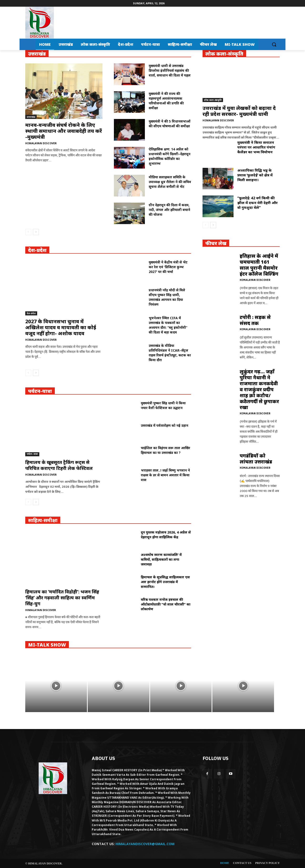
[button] (274, 44)
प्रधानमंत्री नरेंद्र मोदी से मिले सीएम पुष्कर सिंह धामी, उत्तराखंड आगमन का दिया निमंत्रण (167, 297)
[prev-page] (28, 232)
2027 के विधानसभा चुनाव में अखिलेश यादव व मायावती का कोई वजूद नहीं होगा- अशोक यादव (61, 327)
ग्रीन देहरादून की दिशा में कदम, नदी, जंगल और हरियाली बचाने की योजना (169, 210)
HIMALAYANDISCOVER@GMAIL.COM (145, 844)
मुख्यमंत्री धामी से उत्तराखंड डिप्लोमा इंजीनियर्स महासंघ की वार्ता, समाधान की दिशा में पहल (170, 70)
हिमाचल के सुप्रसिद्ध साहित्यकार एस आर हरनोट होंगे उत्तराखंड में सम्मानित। (165, 582)
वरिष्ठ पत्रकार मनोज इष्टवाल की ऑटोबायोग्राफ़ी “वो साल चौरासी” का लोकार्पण (166, 604)
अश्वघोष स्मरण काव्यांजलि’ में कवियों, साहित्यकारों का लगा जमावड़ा (161, 559)
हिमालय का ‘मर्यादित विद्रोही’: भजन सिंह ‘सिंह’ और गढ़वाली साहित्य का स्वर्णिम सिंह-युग (62, 598)
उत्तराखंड (31, 117)
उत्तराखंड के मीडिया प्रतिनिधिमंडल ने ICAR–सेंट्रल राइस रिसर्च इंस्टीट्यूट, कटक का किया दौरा (170, 353)
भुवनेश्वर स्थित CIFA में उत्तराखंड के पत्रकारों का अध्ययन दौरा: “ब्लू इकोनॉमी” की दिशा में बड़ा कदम (168, 325)
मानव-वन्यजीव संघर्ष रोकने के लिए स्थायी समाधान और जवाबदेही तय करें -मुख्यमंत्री (64, 131)
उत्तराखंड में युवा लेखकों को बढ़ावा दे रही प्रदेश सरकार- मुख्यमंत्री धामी (239, 111)
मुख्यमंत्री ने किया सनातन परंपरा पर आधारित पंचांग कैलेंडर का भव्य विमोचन (256, 147)
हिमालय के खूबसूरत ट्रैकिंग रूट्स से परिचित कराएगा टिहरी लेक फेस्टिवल (59, 465)
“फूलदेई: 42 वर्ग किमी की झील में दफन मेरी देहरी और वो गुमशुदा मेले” (257, 203)
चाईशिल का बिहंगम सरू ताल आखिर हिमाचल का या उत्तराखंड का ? (165, 450)
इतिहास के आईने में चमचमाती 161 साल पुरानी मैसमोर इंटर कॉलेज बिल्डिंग (259, 265)
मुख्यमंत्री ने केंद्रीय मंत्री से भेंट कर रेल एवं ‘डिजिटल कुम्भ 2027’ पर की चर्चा (168, 267)
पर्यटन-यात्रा (32, 454)
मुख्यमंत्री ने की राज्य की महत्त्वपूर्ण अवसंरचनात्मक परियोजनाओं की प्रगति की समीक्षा (166, 101)
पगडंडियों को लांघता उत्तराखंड (256, 459)
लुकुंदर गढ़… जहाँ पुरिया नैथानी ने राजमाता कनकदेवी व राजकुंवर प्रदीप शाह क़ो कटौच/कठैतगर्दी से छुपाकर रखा (259, 389)
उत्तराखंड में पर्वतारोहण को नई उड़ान (165, 425)
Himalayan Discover (41, 143)
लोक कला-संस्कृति (213, 100)
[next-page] (36, 232)
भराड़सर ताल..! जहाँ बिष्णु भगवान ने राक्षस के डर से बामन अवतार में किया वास (165, 475)
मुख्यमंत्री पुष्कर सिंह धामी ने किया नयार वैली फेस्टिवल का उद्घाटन (163, 405)
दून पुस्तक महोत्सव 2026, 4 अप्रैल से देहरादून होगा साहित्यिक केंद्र (166, 535)
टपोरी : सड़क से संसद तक (255, 320)
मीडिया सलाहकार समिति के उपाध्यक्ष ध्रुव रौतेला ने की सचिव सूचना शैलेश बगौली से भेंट (170, 182)
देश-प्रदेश (31, 313)
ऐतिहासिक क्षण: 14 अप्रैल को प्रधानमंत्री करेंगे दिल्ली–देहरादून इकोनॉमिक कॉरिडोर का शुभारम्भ (170, 156)
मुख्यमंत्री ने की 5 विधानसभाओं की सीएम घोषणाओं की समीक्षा (170, 124)
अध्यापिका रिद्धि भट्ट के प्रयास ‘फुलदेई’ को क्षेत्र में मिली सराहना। (255, 175)
